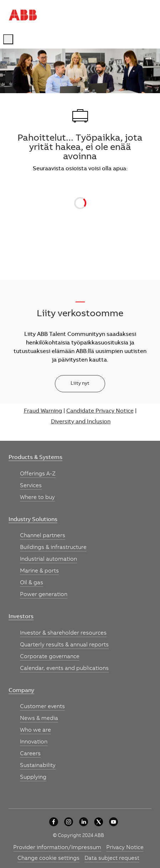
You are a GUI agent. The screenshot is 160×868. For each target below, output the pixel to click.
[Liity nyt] (80, 384)
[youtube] (113, 822)
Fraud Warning (43, 411)
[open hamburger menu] (8, 39)
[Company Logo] (23, 15)
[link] (35, 458)
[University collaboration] (54, 822)
